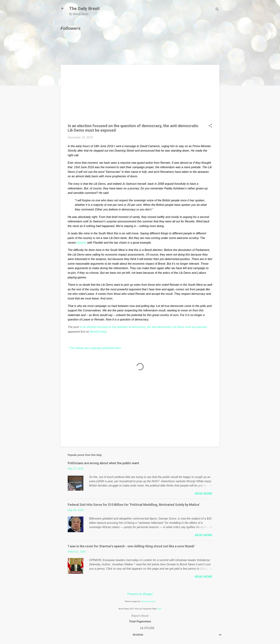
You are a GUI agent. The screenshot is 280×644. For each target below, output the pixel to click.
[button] (210, 126)
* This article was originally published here (94, 348)
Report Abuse (140, 616)
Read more (204, 494)
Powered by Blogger (140, 594)
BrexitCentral (98, 332)
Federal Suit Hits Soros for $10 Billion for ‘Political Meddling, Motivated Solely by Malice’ (134, 505)
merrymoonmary (148, 601)
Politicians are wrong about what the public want (103, 463)
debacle (81, 243)
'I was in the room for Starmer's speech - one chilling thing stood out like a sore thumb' (131, 546)
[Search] (217, 10)
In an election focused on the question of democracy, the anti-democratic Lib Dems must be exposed (143, 327)
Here (159, 609)
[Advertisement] (140, 97)
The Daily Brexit (84, 9)
